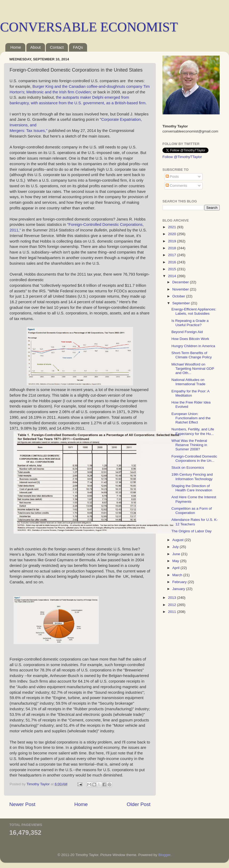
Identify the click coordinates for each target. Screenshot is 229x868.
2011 (173, 612)
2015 (173, 269)
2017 (173, 255)
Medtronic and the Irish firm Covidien (59, 92)
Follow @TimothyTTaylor (182, 157)
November (181, 289)
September (182, 303)
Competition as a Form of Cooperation (192, 511)
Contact (57, 47)
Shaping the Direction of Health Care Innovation (192, 488)
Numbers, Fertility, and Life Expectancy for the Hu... (193, 431)
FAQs (78, 47)
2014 (173, 276)
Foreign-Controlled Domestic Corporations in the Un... (194, 458)
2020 (173, 234)
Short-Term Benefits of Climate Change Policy (192, 355)
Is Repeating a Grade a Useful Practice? (190, 323)
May (176, 561)
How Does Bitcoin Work (190, 339)
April (176, 568)
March (178, 575)
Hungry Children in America (193, 346)
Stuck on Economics (188, 468)
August (178, 540)
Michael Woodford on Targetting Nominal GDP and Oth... (193, 369)
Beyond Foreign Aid (187, 332)
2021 (173, 227)
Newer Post (22, 804)
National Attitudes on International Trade (189, 382)
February (180, 582)
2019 (173, 241)
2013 (173, 598)
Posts (172, 176)
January (179, 589)
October (179, 296)
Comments (176, 186)
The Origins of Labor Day (192, 531)
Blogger (164, 855)
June (177, 554)
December (181, 282)
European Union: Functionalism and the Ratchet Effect (191, 418)
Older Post (139, 804)
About (36, 47)
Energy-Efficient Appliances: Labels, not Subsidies (194, 311)
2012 (173, 605)
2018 (173, 248)
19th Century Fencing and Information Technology (192, 477)
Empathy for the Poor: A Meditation (191, 393)
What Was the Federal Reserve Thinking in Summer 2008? (189, 445)
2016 (173, 262)
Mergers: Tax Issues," (28, 131)
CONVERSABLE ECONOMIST (89, 27)
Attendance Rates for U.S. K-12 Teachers (195, 522)
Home (16, 47)
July (176, 547)
